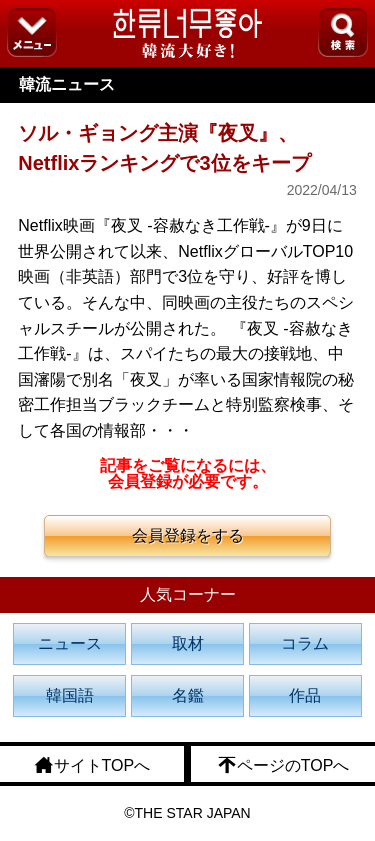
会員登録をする (188, 535)
